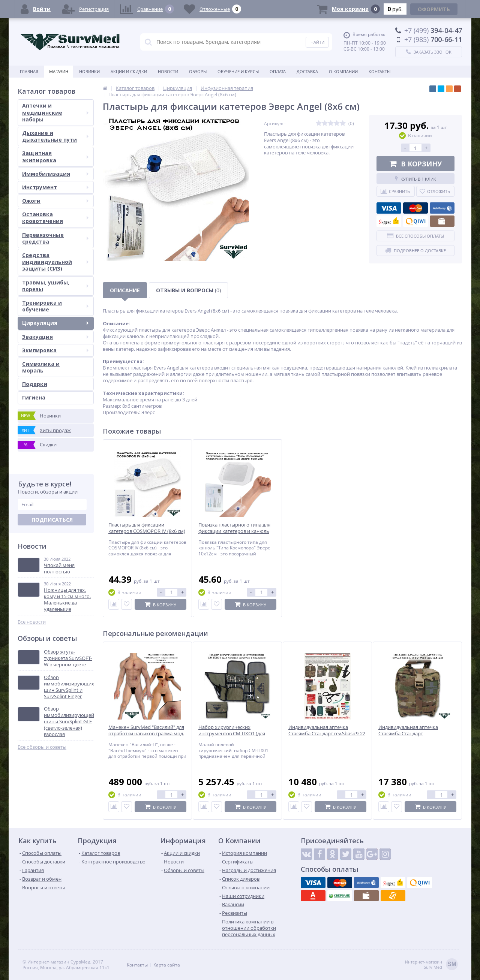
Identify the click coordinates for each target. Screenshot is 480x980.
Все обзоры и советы (42, 747)
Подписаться (52, 520)
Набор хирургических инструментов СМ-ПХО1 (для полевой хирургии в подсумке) (235, 734)
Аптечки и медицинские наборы (55, 112)
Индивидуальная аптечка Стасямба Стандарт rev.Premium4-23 (408, 734)
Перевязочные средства (55, 238)
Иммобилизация (55, 174)
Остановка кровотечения (55, 218)
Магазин (59, 71)
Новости (168, 71)
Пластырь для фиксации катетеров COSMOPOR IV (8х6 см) (147, 528)
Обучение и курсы (238, 71)
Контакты (379, 71)
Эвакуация (55, 337)
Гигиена (34, 397)
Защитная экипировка (55, 156)
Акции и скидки (129, 71)
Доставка (307, 71)
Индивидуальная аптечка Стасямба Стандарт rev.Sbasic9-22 (327, 730)
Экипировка (55, 350)
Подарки (35, 384)
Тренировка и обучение (55, 306)
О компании (343, 71)
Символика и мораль (41, 367)
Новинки (89, 71)
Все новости (32, 622)
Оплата (278, 71)
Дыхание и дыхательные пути (55, 136)
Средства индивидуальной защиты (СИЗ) (55, 262)
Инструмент (55, 187)
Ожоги (55, 201)
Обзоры (198, 71)
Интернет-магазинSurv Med (431, 965)
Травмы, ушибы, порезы (55, 286)
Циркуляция (55, 323)
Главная (29, 71)
